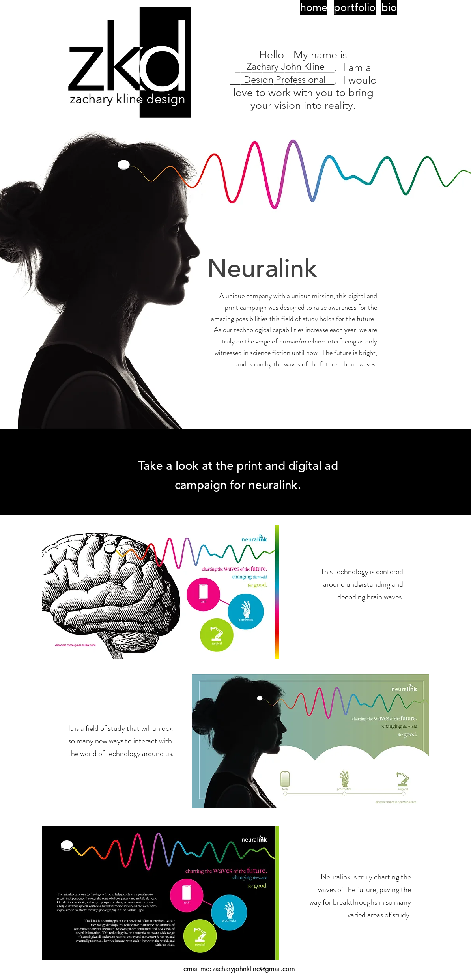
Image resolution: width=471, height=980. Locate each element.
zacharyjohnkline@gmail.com (254, 969)
